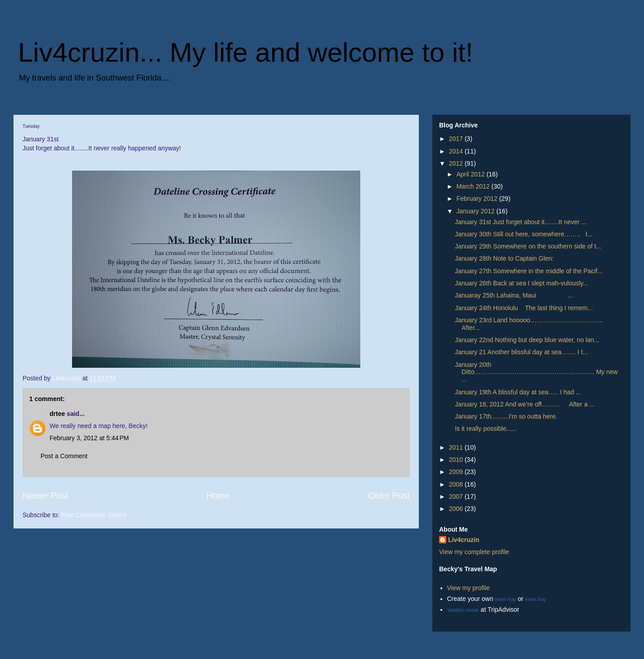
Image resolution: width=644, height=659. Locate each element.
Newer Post (45, 496)
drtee (57, 414)
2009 (457, 472)
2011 (457, 447)
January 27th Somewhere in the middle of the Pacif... (529, 271)
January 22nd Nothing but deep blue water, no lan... (527, 340)
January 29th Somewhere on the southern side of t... (528, 246)
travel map (506, 599)
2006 (457, 509)
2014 (457, 151)
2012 (457, 163)
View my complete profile (474, 552)
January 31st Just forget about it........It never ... (521, 222)
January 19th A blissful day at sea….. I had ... (518, 392)
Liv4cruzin (464, 540)
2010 (457, 460)
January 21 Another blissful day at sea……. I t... (522, 352)
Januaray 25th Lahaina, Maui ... (514, 295)
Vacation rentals (463, 610)
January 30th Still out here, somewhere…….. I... (524, 234)
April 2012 (471, 174)
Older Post (389, 496)
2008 (457, 484)
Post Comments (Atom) (94, 515)
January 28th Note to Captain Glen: (504, 258)
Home (218, 496)
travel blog (535, 599)
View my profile (469, 588)
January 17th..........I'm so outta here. (506, 416)
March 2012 (474, 186)
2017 (457, 139)
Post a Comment (64, 456)
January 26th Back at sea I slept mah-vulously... (522, 283)
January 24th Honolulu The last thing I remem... (524, 308)
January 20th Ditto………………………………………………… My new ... (536, 372)
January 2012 (476, 211)
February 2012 (478, 199)
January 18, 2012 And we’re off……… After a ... (525, 404)
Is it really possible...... (486, 429)
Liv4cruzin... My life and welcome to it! (245, 52)
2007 (457, 497)
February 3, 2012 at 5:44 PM (89, 438)
